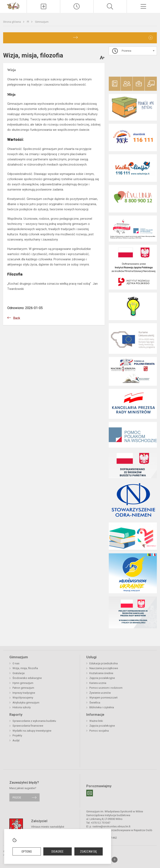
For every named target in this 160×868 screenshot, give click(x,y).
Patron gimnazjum (23, 688)
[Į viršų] (115, 860)
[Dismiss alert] (151, 38)
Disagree (57, 852)
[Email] (90, 793)
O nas (16, 663)
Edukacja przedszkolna (104, 663)
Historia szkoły (22, 707)
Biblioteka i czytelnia (102, 707)
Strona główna (12, 22)
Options (27, 852)
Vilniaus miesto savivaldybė (48, 827)
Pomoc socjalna (99, 731)
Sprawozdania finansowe (28, 726)
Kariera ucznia (98, 683)
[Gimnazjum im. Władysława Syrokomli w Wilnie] (13, 6)
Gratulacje (19, 673)
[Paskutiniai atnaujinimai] (77, 6)
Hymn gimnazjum (23, 683)
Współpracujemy (23, 698)
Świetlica (95, 703)
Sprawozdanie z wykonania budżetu (34, 721)
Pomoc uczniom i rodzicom (106, 688)
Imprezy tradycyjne (24, 693)
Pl (28, 22)
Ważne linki (96, 721)
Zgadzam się (88, 852)
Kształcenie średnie (101, 673)
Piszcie (17, 797)
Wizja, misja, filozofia (25, 668)
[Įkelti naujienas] (43, 6)
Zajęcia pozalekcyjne (102, 678)
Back (17, 318)
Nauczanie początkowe (104, 668)
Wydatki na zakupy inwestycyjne (32, 731)
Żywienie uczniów (100, 693)
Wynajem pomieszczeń (103, 698)
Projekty (17, 735)
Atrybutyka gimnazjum (26, 703)
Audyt (16, 740)
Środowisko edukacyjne (27, 678)
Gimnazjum (42, 22)
